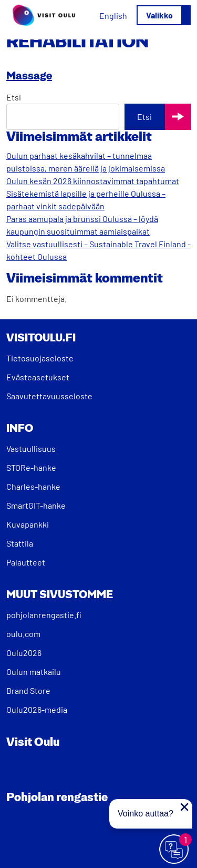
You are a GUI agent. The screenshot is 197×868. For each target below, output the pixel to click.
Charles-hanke (33, 486)
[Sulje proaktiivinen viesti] (184, 807)
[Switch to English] (113, 16)
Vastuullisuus (31, 448)
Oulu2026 (24, 653)
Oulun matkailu (34, 672)
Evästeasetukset (38, 377)
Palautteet (26, 562)
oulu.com (23, 634)
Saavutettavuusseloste (49, 396)
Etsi (14, 97)
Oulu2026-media (37, 709)
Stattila (20, 543)
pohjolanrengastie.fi (44, 615)
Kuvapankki (28, 524)
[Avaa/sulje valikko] (164, 15)
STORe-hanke (31, 467)
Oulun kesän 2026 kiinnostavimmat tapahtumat (93, 181)
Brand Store (28, 690)
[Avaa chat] (174, 850)
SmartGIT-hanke (36, 505)
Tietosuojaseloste (40, 358)
